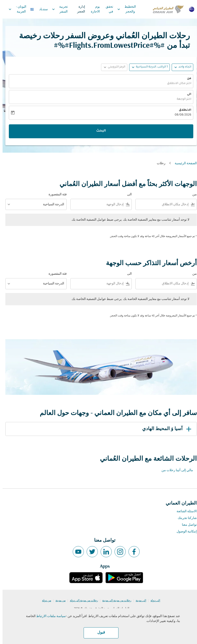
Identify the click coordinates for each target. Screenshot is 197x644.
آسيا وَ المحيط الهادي (165, 429)
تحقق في (107, 9)
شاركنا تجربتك (185, 518)
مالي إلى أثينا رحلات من (175, 470)
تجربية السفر (56, 9)
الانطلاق (182, 110)
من (187, 79)
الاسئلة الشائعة (184, 511)
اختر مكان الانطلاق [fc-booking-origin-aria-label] (177, 84)
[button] (147, 67)
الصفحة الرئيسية (183, 163)
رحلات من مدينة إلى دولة (81, 601)
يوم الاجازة (93, 9)
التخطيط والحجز (123, 9)
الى (187, 94)
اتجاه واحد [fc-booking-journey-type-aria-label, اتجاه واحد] (182, 67)
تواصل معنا (187, 525)
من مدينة (58, 601)
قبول (99, 633)
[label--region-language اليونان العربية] (18, 9)
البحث (98, 131)
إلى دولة (153, 601)
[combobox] (161, 204)
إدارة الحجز (79, 9)
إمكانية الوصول (184, 532)
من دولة (44, 601)
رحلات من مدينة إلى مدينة (114, 601)
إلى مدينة (138, 601)
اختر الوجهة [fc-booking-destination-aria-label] (181, 99)
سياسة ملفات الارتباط (48, 616)
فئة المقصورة (55, 195)
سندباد (41, 9)
